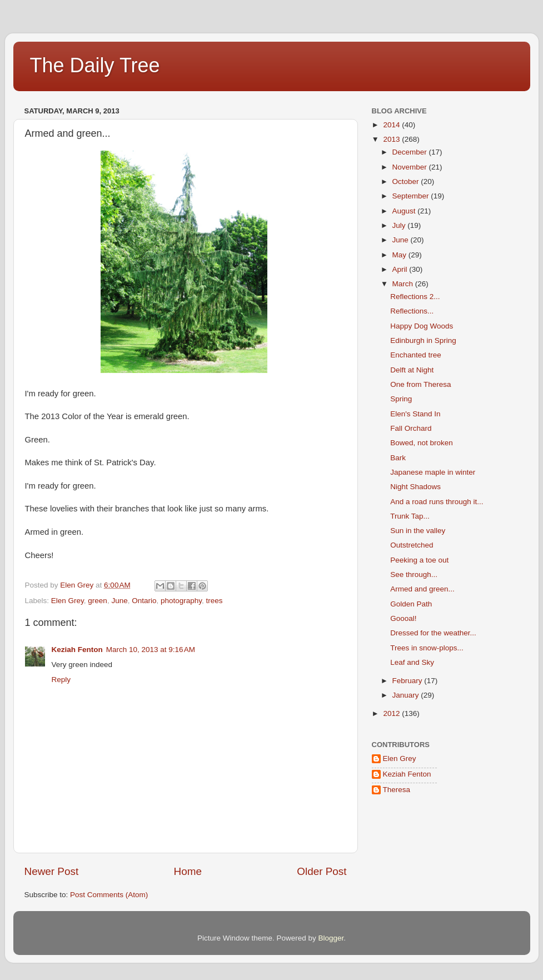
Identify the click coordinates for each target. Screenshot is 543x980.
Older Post (322, 871)
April (401, 269)
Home (188, 871)
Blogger (331, 938)
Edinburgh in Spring (423, 340)
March (404, 284)
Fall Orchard (411, 428)
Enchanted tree (416, 355)
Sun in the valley (418, 531)
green (98, 601)
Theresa (397, 790)
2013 (392, 139)
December (411, 152)
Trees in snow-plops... (427, 648)
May (400, 255)
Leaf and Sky (412, 662)
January (407, 695)
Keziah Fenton (77, 650)
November (411, 167)
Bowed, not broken (422, 443)
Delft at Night (412, 370)
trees (215, 601)
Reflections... (412, 311)
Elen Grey (68, 601)
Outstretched (412, 545)
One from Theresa (420, 384)
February (409, 681)
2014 (392, 125)
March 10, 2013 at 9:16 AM (151, 650)
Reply (61, 680)
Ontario (144, 601)
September (412, 196)
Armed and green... (422, 589)
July (400, 225)
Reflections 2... (415, 297)
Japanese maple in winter (433, 472)
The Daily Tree (95, 65)
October (407, 181)
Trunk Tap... (410, 516)
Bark (398, 458)
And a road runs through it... (437, 502)
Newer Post (52, 871)
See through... (414, 574)
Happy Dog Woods (422, 326)
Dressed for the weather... (433, 633)
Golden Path (411, 604)
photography (181, 601)
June (119, 601)
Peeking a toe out (419, 560)
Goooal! (403, 618)
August (405, 211)
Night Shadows (415, 487)
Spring (401, 399)
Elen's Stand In (415, 414)
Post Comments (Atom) (109, 895)
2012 (392, 713)
